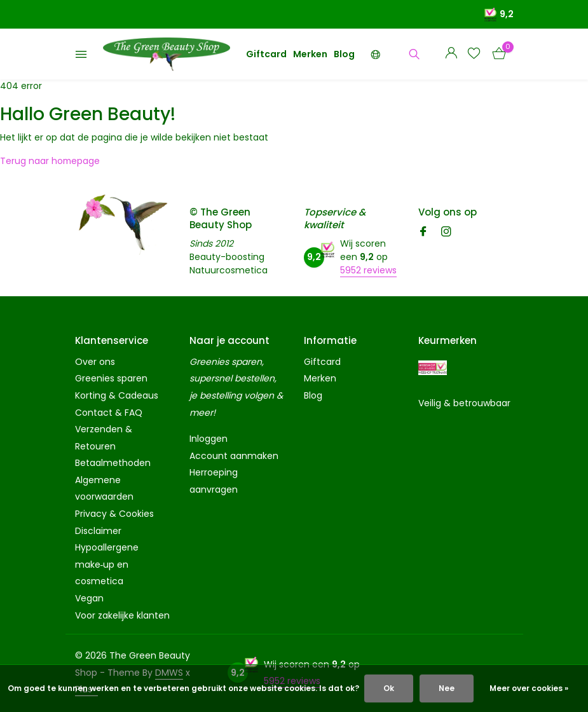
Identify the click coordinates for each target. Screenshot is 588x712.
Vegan (89, 598)
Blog (344, 54)
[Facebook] (423, 233)
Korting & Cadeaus (117, 395)
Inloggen (209, 439)
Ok (389, 688)
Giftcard (266, 54)
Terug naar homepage (51, 161)
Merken (310, 54)
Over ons (95, 362)
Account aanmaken (234, 456)
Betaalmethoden (113, 463)
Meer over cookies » (529, 688)
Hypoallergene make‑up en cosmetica (107, 564)
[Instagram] (446, 233)
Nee (447, 688)
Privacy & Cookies (114, 514)
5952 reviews (368, 270)
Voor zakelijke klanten (122, 615)
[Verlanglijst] (474, 54)
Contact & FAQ (109, 413)
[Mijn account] (451, 54)
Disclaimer (98, 531)
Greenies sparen (111, 378)
